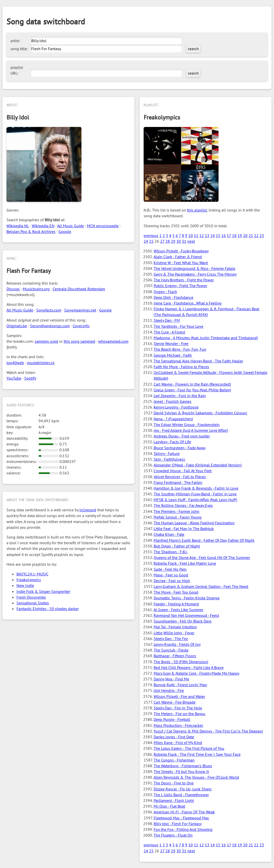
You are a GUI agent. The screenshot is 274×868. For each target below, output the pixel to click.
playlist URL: (17, 70)
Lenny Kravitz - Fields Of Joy (177, 644)
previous (151, 235)
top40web (15, 363)
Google (65, 231)
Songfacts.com (49, 310)
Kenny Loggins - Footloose (176, 407)
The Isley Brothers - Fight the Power (184, 280)
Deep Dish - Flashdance (173, 297)
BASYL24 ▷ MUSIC (32, 574)
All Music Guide (71, 226)
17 (229, 235)
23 (262, 235)
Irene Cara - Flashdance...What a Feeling (188, 303)
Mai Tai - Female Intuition (175, 627)
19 (240, 235)
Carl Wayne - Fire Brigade (175, 702)
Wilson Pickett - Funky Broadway (181, 251)
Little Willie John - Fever (174, 633)
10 (191, 235)
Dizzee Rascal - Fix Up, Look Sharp (183, 789)
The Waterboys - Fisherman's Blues (183, 766)
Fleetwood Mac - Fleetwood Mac (181, 818)
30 (179, 241)
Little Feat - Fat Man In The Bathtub (184, 529)
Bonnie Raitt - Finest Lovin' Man (180, 685)
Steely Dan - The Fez (171, 639)
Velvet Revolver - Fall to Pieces (180, 477)
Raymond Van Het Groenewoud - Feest (186, 615)
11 (196, 235)
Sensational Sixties (33, 603)
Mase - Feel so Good (171, 575)
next (191, 241)
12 (202, 235)
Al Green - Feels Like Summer (178, 610)
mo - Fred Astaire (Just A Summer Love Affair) (191, 430)
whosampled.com (113, 341)
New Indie (25, 585)
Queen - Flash (165, 292)
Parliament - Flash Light (174, 800)
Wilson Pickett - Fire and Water (179, 696)
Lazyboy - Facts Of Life (172, 442)
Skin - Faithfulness (169, 459)
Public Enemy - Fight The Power (180, 286)
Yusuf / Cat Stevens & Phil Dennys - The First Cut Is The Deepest (208, 731)
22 (256, 235)
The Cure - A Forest (169, 332)
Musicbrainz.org (36, 289)
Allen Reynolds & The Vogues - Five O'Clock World (196, 777)
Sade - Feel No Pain (170, 569)
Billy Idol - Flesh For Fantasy (178, 824)
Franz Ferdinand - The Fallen (178, 482)
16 (224, 235)
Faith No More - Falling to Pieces (181, 367)
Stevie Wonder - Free (171, 343)
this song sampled (79, 341)
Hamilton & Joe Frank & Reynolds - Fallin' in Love (196, 488)
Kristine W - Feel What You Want (181, 263)
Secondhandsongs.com (50, 326)
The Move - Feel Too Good (176, 592)
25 (151, 241)
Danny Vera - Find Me (171, 679)
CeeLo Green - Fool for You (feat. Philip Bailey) (192, 390)
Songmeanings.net (80, 310)
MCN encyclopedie (103, 226)
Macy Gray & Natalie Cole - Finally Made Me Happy (196, 673)
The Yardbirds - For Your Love (178, 326)
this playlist (197, 210)
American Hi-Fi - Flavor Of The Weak (184, 812)
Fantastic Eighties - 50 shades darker (48, 609)
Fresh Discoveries (31, 597)
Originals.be (17, 326)
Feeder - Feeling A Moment (176, 604)
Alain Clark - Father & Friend (178, 257)
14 (213, 235)
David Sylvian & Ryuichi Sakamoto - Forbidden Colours (200, 413)
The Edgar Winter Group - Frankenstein (187, 425)
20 (245, 235)
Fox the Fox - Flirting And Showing (183, 829)
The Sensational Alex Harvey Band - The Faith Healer (198, 361)
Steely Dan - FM (167, 320)
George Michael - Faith (173, 355)
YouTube (14, 378)
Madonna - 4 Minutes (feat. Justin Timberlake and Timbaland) (206, 338)
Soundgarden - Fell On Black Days (183, 621)
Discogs (13, 289)
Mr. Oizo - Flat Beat (169, 806)
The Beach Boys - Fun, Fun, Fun (180, 349)
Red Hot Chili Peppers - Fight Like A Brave (189, 667)
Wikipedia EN (43, 226)
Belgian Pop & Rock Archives (31, 231)
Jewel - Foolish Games (172, 401)
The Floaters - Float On (173, 835)
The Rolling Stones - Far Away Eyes (183, 505)
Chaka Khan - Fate (169, 534)
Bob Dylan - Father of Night (177, 546)
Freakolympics (29, 580)
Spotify (30, 378)
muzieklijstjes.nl (41, 363)
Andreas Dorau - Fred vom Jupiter (182, 436)
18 (234, 235)
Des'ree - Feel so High (172, 581)
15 (218, 235)
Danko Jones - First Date (174, 737)
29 (173, 241)
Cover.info (81, 326)
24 (146, 241)
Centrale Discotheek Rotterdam (79, 289)
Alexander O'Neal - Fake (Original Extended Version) (198, 465)
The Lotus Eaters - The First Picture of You (189, 748)
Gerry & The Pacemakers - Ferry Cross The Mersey (195, 274)
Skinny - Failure (167, 453)
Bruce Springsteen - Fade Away (180, 448)
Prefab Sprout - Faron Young (178, 517)
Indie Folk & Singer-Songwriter (43, 591)
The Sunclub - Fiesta (171, 650)
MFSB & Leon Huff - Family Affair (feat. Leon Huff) (195, 500)
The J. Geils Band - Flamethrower (181, 795)
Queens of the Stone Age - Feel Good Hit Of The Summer (202, 557)
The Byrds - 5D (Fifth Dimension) (181, 662)
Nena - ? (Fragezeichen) (173, 419)
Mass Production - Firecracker (178, 725)
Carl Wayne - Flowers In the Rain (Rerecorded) (192, 384)
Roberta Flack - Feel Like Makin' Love (185, 563)
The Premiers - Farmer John (176, 511)
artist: (15, 41)
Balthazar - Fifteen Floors (175, 656)
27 (162, 241)
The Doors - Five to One (174, 783)
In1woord (88, 510)
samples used (46, 341)
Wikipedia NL (18, 226)
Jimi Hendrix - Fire (169, 690)
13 (207, 235)
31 (184, 241)
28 (168, 241)
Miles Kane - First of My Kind (178, 743)
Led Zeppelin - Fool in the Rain (180, 396)
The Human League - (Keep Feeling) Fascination (194, 523)
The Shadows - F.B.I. (171, 552)
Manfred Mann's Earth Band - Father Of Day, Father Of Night (204, 540)
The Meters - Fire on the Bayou (179, 714)
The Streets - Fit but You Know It (181, 771)
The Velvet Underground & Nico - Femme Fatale (194, 268)
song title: (19, 49)
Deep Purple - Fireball (172, 719)
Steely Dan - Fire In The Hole (178, 708)
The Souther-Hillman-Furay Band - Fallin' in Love (195, 494)
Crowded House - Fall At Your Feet (183, 471)
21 (251, 235)
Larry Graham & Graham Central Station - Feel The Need (201, 586)
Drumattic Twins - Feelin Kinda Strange (187, 598)
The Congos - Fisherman (174, 760)
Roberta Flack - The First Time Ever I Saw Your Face (197, 754)
